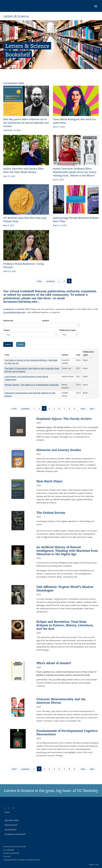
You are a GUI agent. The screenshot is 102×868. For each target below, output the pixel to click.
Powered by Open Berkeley (14, 847)
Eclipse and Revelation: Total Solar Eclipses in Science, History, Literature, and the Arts (65, 625)
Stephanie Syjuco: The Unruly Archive (64, 419)
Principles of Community (15, 834)
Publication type (67, 330)
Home (7, 812)
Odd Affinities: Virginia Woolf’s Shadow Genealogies (65, 588)
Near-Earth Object (50, 481)
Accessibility (9, 850)
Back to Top (94, 864)
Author (46, 320)
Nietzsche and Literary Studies (59, 450)
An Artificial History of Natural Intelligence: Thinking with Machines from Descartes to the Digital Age (67, 550)
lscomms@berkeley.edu (21, 301)
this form (45, 298)
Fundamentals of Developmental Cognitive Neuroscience (67, 732)
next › (84, 409)
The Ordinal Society (51, 513)
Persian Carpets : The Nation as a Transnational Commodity (32, 385)
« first (40, 282)
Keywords (8, 320)
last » (93, 409)
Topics (7, 330)
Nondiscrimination (11, 853)
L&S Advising (11, 829)
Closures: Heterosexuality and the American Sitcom (61, 701)
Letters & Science (16, 16)
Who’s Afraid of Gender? (54, 663)
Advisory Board (11, 825)
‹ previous (51, 282)
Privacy (7, 856)
